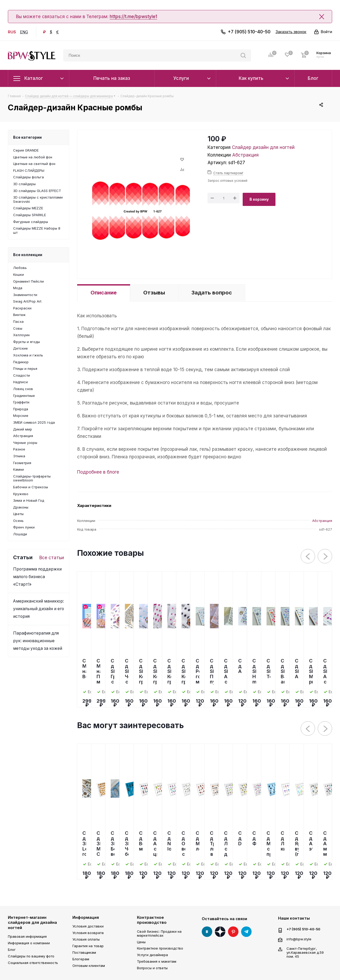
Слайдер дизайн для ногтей (263, 147)
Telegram (246, 932)
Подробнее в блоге (98, 472)
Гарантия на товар (88, 946)
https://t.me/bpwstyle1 (133, 17)
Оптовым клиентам (89, 966)
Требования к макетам (157, 961)
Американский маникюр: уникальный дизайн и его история (39, 609)
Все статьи (52, 558)
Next (325, 556)
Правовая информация (27, 936)
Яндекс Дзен (220, 932)
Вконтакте (207, 932)
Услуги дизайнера (152, 955)
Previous (308, 556)
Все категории (27, 137)
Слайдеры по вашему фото (31, 956)
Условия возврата (88, 933)
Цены (141, 942)
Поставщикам (84, 952)
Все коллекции (28, 255)
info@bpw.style (299, 939)
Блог (12, 950)
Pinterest (233, 932)
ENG (24, 32)
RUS (12, 32)
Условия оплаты (86, 939)
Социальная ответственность (33, 963)
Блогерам (81, 959)
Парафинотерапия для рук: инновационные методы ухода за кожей (38, 641)
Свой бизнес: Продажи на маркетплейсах (159, 933)
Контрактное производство (152, 920)
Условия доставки (88, 926)
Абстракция (245, 155)
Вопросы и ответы (152, 968)
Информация (86, 917)
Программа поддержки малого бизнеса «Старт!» (37, 577)
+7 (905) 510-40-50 (249, 32)
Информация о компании (29, 943)
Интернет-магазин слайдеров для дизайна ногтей (32, 922)
